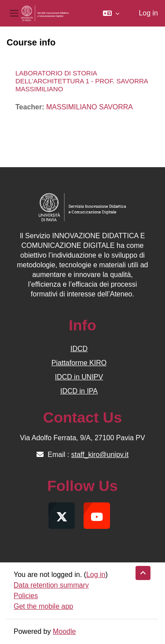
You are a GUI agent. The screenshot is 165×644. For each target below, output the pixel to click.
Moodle (64, 631)
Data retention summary (51, 585)
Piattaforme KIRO (79, 363)
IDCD (79, 349)
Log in (148, 13)
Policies (26, 596)
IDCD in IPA (79, 391)
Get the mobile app (43, 606)
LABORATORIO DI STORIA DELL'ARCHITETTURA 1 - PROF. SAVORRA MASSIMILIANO (82, 81)
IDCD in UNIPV (79, 377)
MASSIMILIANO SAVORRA (90, 107)
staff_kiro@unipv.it (100, 455)
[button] (111, 13)
